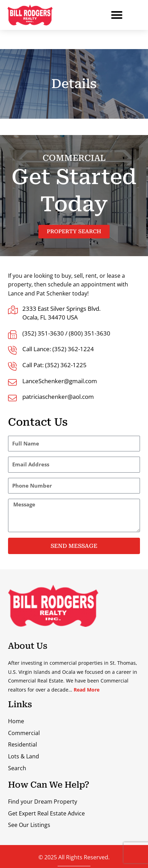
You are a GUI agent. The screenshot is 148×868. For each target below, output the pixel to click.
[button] (117, 15)
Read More (87, 690)
